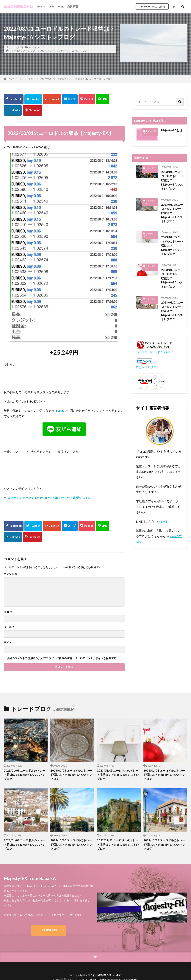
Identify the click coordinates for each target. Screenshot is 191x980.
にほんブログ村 (146, 367)
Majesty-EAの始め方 (153, 6)
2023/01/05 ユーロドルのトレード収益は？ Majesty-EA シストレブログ (172, 245)
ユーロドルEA (79, 51)
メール (9, 627)
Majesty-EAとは (172, 130)
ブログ (67, 51)
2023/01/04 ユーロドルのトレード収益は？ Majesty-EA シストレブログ (172, 278)
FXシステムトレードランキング (155, 352)
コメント (11, 574)
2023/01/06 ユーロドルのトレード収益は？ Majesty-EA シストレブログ (172, 213)
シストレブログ (39, 51)
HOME (41, 6)
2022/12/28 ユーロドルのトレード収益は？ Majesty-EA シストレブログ (164, 844)
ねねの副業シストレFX (107, 975)
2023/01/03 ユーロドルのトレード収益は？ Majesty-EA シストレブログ (172, 311)
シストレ (25, 51)
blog (61, 6)
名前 (8, 612)
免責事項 (73, 6)
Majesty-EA (14, 51)
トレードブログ (36, 47)
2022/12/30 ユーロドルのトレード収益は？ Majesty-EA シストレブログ (71, 844)
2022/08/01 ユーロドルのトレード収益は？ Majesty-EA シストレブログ (76, 79)
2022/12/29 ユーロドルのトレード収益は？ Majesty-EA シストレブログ (118, 844)
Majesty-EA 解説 (150, 132)
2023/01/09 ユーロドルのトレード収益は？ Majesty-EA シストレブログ (172, 180)
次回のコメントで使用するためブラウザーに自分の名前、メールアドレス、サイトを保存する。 (63, 658)
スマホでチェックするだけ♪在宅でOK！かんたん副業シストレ (49, 498)
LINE (52, 6)
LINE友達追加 (49, 930)
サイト (8, 643)
